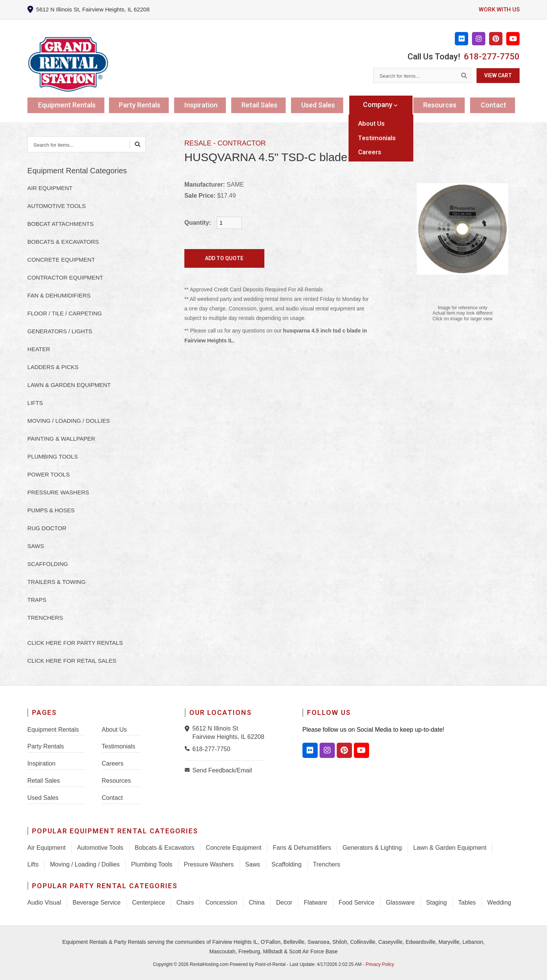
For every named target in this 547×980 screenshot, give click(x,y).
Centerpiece (149, 902)
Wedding (499, 902)
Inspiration (204, 105)
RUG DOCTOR (47, 528)
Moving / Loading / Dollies (85, 864)
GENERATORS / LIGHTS (60, 331)
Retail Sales (263, 105)
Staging (437, 902)
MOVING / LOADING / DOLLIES (69, 421)
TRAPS (37, 600)
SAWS (36, 546)
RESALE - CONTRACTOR (225, 143)
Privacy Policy (380, 964)
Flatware (315, 902)
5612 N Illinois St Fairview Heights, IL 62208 (228, 733)
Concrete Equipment (234, 848)
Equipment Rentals (68, 105)
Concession (221, 902)
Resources (441, 105)
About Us (114, 730)
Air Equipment (47, 848)
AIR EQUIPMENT (50, 188)
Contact (495, 105)
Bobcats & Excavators (165, 848)
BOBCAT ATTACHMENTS (61, 224)
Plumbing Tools (152, 864)
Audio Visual (44, 902)
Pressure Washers (209, 864)
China (257, 902)
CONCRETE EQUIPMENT (61, 260)
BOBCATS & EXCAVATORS (63, 242)
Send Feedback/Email (222, 770)
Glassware (400, 902)
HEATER (39, 349)
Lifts (33, 864)
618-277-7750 (492, 57)
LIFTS (35, 403)
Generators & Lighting (372, 848)
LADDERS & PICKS (53, 367)
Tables (467, 902)
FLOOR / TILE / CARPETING (65, 313)
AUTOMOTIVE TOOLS (57, 206)
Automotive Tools (100, 848)
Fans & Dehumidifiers (302, 848)
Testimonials (118, 746)
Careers (113, 763)
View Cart (498, 75)
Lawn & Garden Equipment (450, 848)
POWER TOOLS (49, 474)
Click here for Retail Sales (72, 661)
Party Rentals (142, 105)
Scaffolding (287, 864)
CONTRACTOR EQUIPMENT (65, 277)
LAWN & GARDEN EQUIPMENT (69, 385)
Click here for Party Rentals (75, 643)
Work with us (498, 9)
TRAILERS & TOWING (57, 582)
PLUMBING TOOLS (53, 456)
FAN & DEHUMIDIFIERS (59, 295)
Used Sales (323, 105)
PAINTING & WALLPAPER (61, 439)
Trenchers (327, 864)
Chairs (185, 902)
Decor (284, 902)
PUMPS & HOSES (51, 510)
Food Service (357, 902)
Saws (253, 864)
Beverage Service (96, 902)
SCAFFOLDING (48, 564)
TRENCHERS (45, 618)
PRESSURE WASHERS (58, 492)
